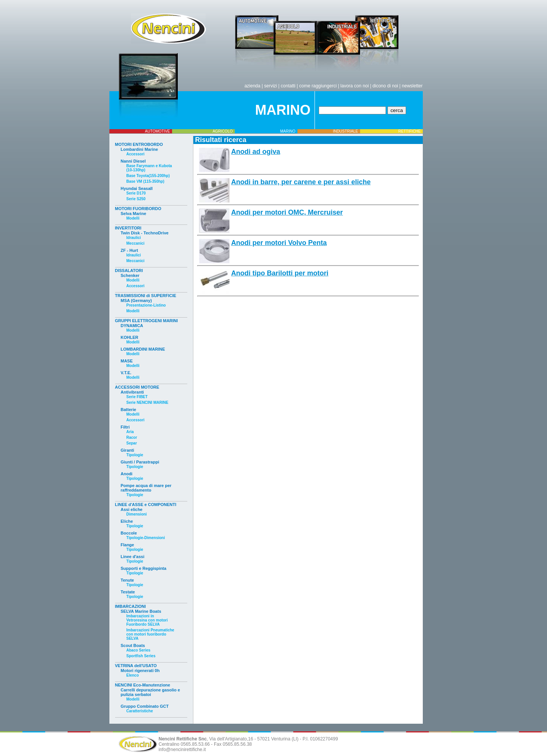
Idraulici (134, 238)
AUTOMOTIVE (158, 131)
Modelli (133, 218)
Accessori (136, 154)
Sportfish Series (141, 656)
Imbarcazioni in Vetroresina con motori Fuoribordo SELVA (147, 620)
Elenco (133, 675)
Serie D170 (136, 193)
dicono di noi (385, 86)
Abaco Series (138, 650)
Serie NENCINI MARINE (148, 403)
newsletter (412, 86)
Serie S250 (136, 199)
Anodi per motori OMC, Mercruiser (287, 212)
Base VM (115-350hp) (145, 181)
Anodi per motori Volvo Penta (279, 243)
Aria (130, 432)
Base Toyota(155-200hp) (148, 176)
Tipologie (135, 455)
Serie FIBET (137, 397)
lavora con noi (355, 86)
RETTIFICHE (410, 131)
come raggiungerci (318, 86)
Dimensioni (137, 514)
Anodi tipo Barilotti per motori (280, 273)
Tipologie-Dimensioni (146, 538)
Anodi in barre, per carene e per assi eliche (301, 182)
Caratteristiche (140, 711)
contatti (288, 86)
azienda (252, 86)
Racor (132, 437)
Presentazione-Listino (146, 305)
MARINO (288, 131)
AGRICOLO (223, 131)
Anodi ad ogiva (256, 152)
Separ (132, 443)
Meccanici (136, 243)
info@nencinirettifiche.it (182, 750)
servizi (270, 86)
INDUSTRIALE (345, 131)
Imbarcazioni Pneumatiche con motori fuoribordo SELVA (150, 634)
